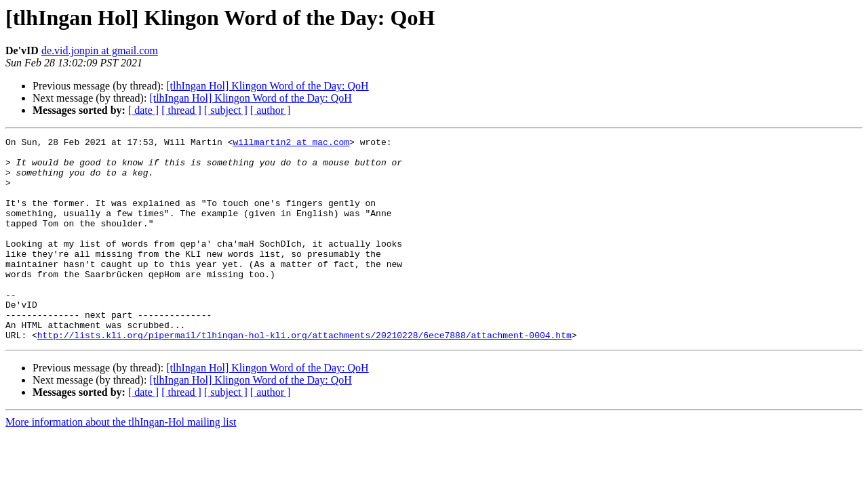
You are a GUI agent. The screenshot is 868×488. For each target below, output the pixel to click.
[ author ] (271, 110)
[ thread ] (181, 110)
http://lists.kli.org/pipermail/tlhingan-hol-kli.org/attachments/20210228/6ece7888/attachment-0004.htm (304, 375)
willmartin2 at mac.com (291, 144)
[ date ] (143, 110)
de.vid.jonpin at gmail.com (100, 50)
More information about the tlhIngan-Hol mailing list (121, 463)
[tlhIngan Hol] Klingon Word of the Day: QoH (267, 86)
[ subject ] (226, 110)
